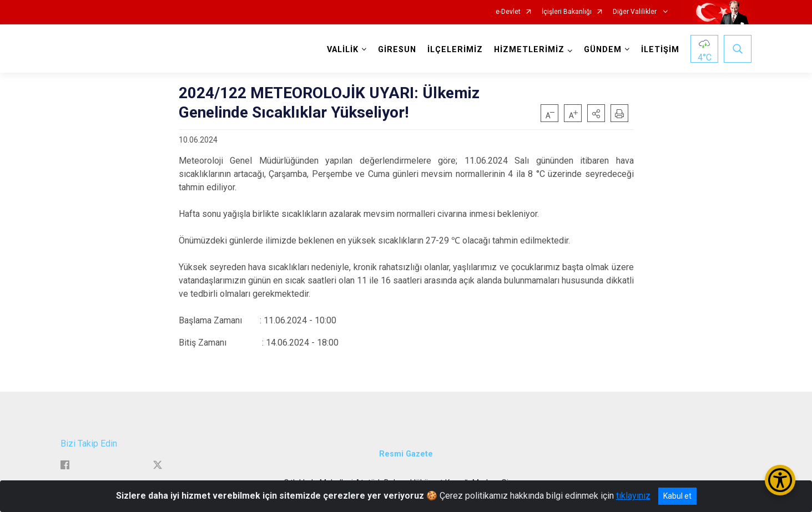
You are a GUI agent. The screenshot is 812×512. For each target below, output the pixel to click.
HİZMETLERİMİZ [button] (529, 50)
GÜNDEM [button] (603, 50)
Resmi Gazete (406, 454)
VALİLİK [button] (343, 50)
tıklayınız (633, 496)
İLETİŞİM (660, 50)
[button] (596, 113)
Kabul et (677, 496)
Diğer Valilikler (636, 12)
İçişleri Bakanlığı (567, 12)
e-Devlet (508, 12)
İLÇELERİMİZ (455, 50)
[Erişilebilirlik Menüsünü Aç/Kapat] (780, 480)
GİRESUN (397, 50)
